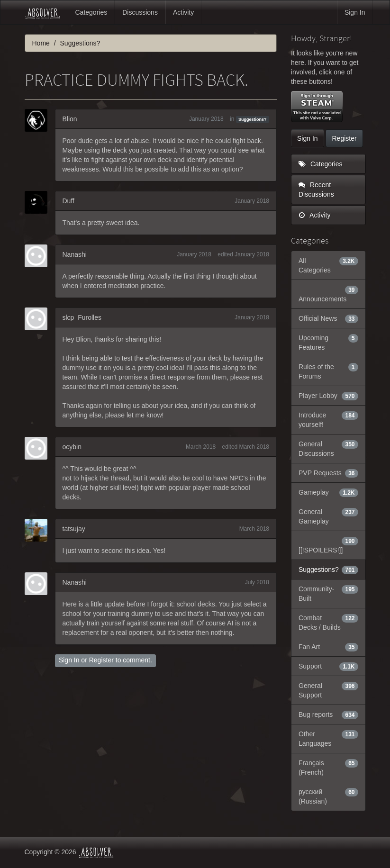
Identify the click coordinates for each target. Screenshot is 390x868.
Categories (91, 12)
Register (101, 660)
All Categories (328, 265)
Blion (70, 119)
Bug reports (328, 714)
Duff (68, 201)
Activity (183, 12)
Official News (328, 318)
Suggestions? (253, 119)
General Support (328, 690)
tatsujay (74, 529)
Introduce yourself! (328, 419)
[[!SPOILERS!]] (328, 545)
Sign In (355, 12)
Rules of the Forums (328, 371)
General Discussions (328, 448)
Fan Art (328, 647)
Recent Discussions (316, 190)
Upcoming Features (328, 342)
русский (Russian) (328, 796)
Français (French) (328, 767)
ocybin (72, 447)
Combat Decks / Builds (328, 622)
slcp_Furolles (82, 317)
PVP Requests (328, 473)
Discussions (140, 12)
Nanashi (75, 254)
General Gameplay (328, 516)
